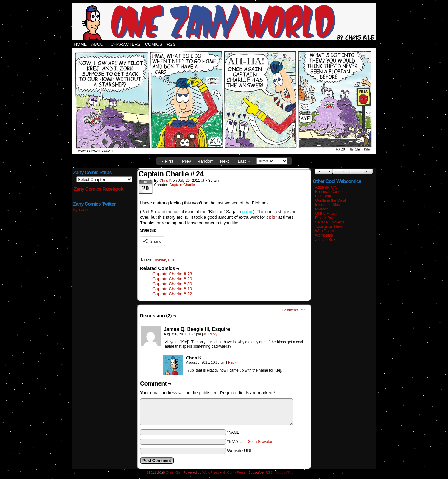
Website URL (240, 451)
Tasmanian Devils (330, 227)
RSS (171, 44)
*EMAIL (250, 441)
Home (80, 44)
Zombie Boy (325, 240)
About (99, 44)
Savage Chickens (330, 222)
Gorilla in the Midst (331, 200)
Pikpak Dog (325, 218)
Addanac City (326, 187)
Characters (125, 44)
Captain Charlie (182, 185)
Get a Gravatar (260, 442)
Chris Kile (173, 472)
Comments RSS (294, 310)
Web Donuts (325, 231)
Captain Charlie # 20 (172, 279)
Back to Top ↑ (286, 472)
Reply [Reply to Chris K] (232, 362)
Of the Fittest (326, 214)
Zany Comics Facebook (98, 189)
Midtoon (322, 209)
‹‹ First (167, 161)
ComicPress (236, 472)
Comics (154, 44)
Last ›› (244, 161)
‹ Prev (185, 161)
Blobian (160, 260)
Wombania (324, 235)
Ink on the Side (328, 205)
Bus (171, 260)
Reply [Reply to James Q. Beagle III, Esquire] (213, 334)
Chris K (165, 181)
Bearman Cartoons (331, 192)
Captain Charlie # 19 (172, 289)
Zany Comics (224, 22)
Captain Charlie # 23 (172, 274)
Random (205, 161)
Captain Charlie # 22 (172, 294)
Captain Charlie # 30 (172, 284)
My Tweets (81, 210)
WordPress (211, 472)
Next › (226, 161)
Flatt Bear (323, 196)
